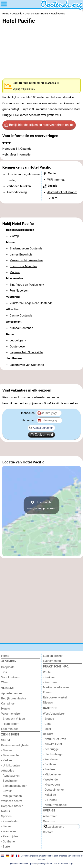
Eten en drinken (53, 656)
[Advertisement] (41, 210)
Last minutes (10, 729)
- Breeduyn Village (13, 719)
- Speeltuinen (10, 781)
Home (5, 656)
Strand (5, 740)
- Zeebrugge (51, 749)
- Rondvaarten (10, 776)
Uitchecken (28, 420)
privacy (34, 864)
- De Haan (49, 764)
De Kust (48, 734)
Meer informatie (20, 155)
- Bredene (49, 769)
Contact (48, 832)
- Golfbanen (9, 841)
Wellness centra (12, 801)
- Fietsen (7, 826)
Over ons (49, 821)
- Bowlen (7, 791)
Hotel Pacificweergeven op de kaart (41, 505)
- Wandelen (9, 831)
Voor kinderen (10, 677)
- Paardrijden (10, 836)
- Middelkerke (52, 774)
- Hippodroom (10, 724)
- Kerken (7, 760)
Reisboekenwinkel (55, 697)
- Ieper (47, 729)
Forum (47, 692)
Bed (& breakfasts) (13, 698)
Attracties (8, 771)
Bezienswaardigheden (16, 745)
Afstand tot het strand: (62, 192)
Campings (8, 704)
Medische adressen (56, 687)
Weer (5, 682)
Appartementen (11, 693)
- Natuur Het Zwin (55, 739)
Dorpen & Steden (12, 806)
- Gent (47, 724)
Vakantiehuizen (11, 714)
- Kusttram (50, 682)
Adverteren (50, 816)
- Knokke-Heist (52, 744)
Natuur (6, 811)
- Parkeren (50, 677)
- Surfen (6, 847)
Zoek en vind (42, 435)
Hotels (5, 709)
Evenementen (52, 661)
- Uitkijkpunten (11, 765)
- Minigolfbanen (11, 796)
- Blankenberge (53, 754)
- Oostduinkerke (53, 790)
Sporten (6, 816)
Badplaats (8, 667)
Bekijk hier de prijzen (39, 125)
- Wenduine (50, 759)
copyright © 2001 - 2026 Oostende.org (55, 864)
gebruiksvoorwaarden (19, 864)
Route (47, 672)
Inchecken (28, 413)
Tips (4, 672)
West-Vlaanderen (54, 714)
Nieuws (48, 703)
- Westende (50, 780)
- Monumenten (11, 755)
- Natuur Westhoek (55, 805)
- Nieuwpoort (52, 785)
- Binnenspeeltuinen (14, 786)
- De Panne (50, 800)
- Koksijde (49, 795)
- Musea (6, 750)
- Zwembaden (10, 821)
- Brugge (48, 719)
